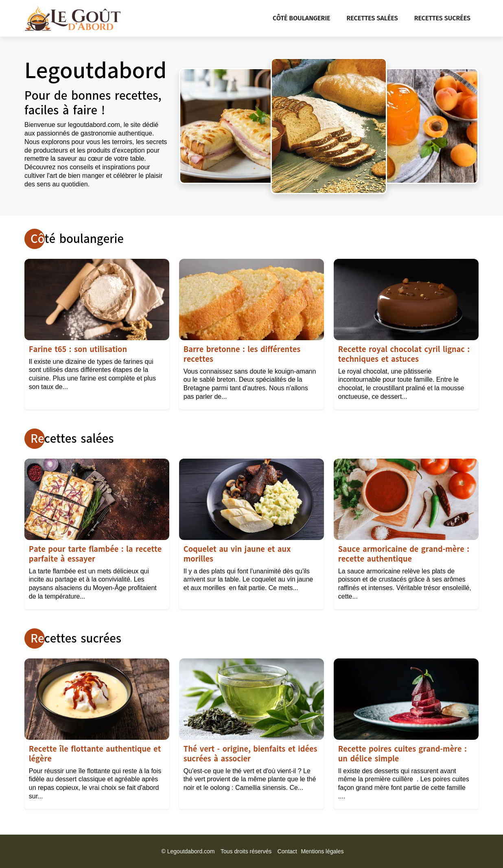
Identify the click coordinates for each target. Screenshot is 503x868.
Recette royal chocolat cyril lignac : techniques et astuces (404, 354)
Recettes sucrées (442, 18)
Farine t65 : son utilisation (78, 349)
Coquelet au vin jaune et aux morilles (237, 554)
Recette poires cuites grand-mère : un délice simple (402, 754)
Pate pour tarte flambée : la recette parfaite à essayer (95, 554)
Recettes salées (372, 18)
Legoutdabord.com (191, 851)
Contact (287, 851)
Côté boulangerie (301, 18)
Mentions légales (322, 851)
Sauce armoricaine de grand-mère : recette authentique (404, 554)
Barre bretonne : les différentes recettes (242, 354)
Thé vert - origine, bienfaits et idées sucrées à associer (250, 754)
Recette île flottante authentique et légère (95, 754)
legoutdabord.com (94, 125)
